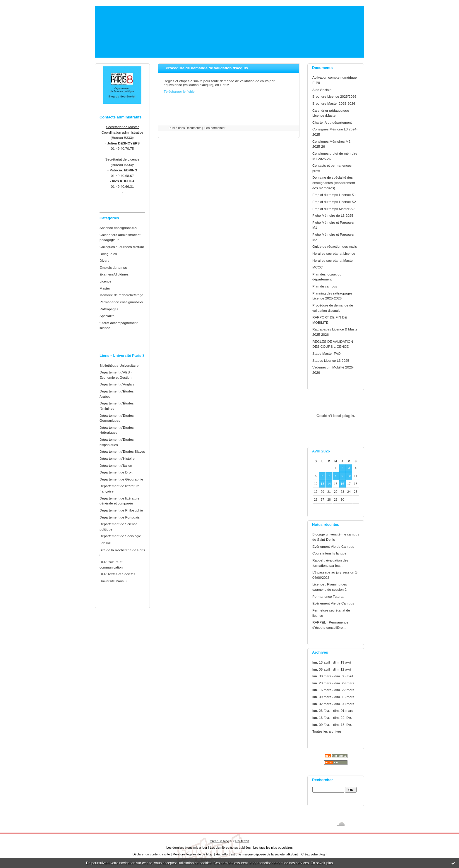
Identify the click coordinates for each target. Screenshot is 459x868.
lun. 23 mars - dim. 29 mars (333, 683)
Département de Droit (116, 472)
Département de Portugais (120, 517)
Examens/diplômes (114, 274)
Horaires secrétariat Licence (334, 253)
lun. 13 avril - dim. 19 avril (332, 662)
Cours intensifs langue (329, 553)
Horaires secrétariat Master (333, 260)
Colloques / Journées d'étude (122, 247)
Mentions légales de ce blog (192, 854)
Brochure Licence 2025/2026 (334, 96)
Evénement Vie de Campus (333, 546)
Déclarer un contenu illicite (151, 854)
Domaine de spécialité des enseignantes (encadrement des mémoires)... (334, 182)
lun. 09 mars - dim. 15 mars (333, 697)
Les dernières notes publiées (230, 848)
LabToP (105, 543)
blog (322, 854)
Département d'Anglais (117, 384)
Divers (104, 260)
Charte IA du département (332, 122)
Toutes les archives (327, 731)
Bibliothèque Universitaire (119, 365)
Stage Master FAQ (327, 353)
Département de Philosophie (121, 510)
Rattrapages (109, 309)
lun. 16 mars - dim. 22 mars (333, 690)
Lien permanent (215, 128)
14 (329, 484)
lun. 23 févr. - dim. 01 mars (333, 711)
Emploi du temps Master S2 (333, 209)
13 (322, 484)
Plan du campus (325, 286)
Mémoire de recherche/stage (121, 295)
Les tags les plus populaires (273, 848)
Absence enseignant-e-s (118, 228)
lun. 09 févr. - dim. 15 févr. (332, 725)
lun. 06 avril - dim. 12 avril (332, 669)
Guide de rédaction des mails (335, 246)
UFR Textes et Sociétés (118, 574)
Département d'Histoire (117, 458)
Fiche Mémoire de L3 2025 (333, 215)
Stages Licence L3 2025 (331, 360)
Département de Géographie (121, 479)
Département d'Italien (116, 465)
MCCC (317, 267)
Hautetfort (242, 841)
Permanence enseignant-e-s (121, 302)
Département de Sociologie (120, 536)
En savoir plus (322, 863)
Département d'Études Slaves (122, 451)
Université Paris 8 (113, 581)
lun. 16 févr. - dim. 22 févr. (332, 718)
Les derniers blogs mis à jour (187, 848)
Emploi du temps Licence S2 (334, 202)
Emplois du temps (113, 267)
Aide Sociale (322, 90)
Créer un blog (219, 841)
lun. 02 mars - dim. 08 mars (333, 704)
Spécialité (107, 316)
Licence (106, 281)
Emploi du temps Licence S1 (334, 195)
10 (349, 476)
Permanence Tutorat (328, 596)
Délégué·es (108, 254)
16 (342, 484)
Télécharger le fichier (180, 91)
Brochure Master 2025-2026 (334, 103)
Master (105, 288)
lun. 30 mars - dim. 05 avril (333, 676)
